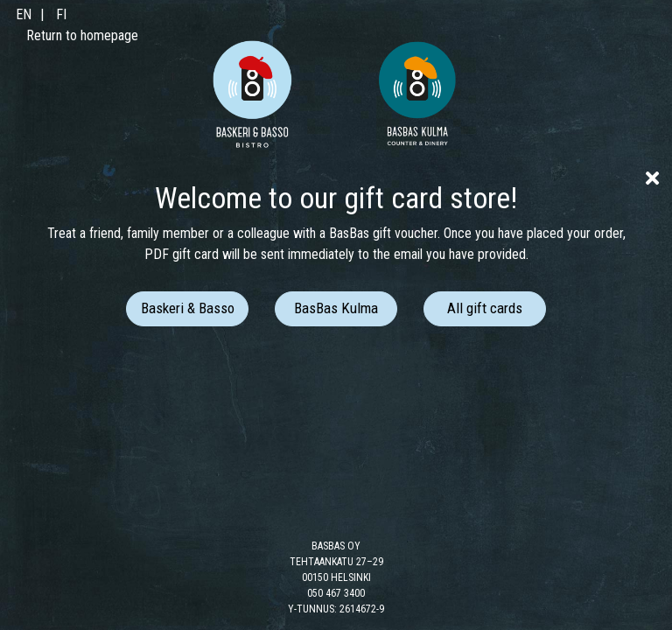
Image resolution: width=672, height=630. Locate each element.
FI (61, 14)
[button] (187, 309)
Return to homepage (82, 35)
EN (24, 14)
